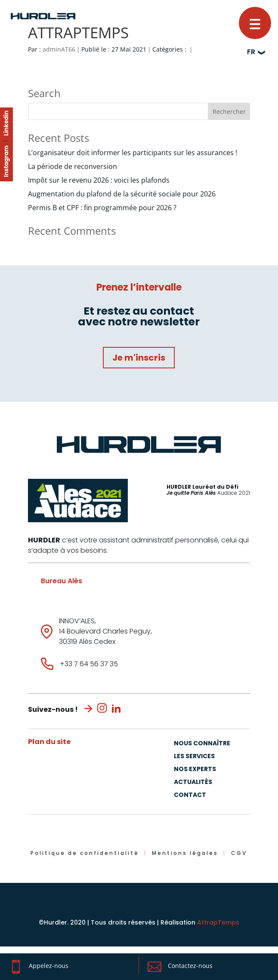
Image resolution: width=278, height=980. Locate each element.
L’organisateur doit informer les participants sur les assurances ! (133, 153)
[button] (255, 23)
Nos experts (195, 770)
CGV (239, 853)
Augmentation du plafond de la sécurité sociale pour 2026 (122, 194)
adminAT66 (59, 49)
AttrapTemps (218, 922)
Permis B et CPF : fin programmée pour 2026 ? (102, 208)
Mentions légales (185, 853)
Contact (190, 795)
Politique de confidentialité (85, 853)
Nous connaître (202, 744)
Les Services (194, 757)
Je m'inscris (139, 358)
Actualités (193, 782)
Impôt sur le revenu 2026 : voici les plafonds (99, 180)
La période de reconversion (73, 166)
